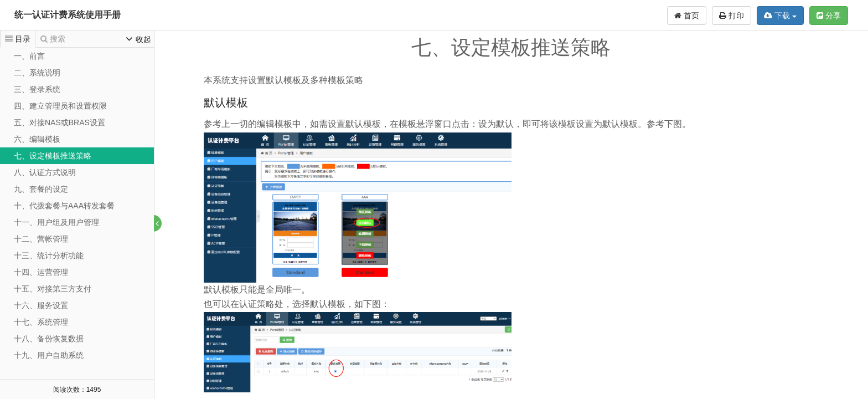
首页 (687, 16)
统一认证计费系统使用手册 (68, 15)
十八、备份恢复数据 (49, 339)
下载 (780, 16)
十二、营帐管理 (41, 239)
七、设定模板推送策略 (53, 156)
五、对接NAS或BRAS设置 (60, 122)
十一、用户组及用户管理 (56, 222)
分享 (829, 16)
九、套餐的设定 (41, 189)
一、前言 (29, 56)
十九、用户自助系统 (49, 355)
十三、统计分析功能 (49, 255)
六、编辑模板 (37, 139)
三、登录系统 (37, 89)
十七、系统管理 (41, 322)
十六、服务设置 (41, 305)
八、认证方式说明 (45, 172)
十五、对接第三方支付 (53, 289)
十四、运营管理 (41, 272)
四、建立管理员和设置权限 (60, 106)
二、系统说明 (37, 73)
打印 (732, 16)
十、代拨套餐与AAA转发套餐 (64, 206)
